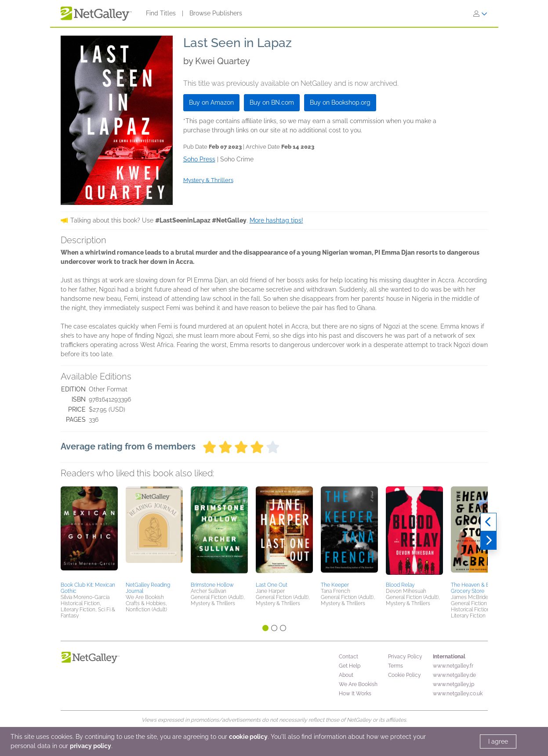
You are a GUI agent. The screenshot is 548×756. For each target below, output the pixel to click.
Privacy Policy (405, 657)
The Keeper (335, 585)
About (346, 675)
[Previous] (488, 522)
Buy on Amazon (211, 102)
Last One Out (272, 585)
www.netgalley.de (454, 675)
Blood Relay (400, 585)
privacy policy (91, 746)
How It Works (355, 694)
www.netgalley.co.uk (458, 694)
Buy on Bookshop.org (340, 102)
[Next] (488, 541)
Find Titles (161, 13)
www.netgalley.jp (454, 684)
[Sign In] (480, 14)
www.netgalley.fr (453, 666)
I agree (498, 741)
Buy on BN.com (272, 102)
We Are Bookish (358, 684)
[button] (89, 533)
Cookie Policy (405, 675)
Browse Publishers (216, 13)
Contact (348, 657)
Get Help (350, 666)
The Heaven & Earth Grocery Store (475, 588)
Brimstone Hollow (212, 585)
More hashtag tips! (276, 220)
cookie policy (248, 737)
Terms (396, 666)
